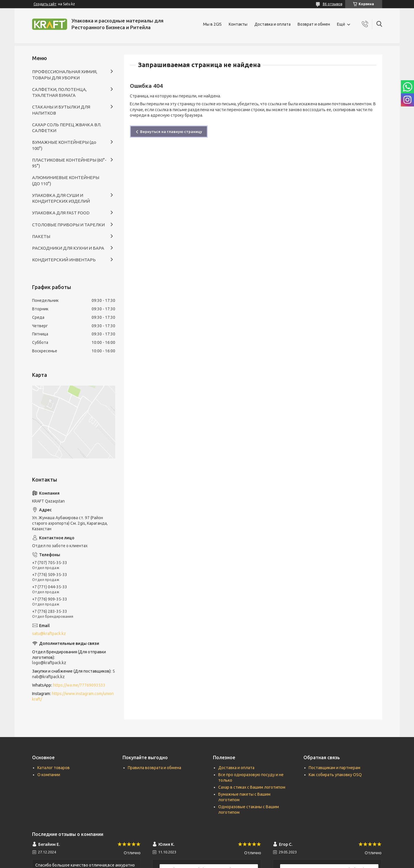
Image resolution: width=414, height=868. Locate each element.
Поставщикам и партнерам (334, 768)
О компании (49, 775)
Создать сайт (45, 4)
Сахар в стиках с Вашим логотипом (252, 787)
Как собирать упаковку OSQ (335, 775)
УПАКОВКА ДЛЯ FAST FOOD (61, 213)
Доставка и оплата (272, 24)
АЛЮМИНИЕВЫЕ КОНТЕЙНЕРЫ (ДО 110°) (66, 180)
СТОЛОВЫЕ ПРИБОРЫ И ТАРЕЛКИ (68, 225)
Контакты (238, 24)
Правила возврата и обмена (154, 768)
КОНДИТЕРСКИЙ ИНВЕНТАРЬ (64, 260)
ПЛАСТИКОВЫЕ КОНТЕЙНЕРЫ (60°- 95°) (69, 163)
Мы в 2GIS (212, 24)
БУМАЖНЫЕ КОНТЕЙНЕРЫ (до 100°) (64, 145)
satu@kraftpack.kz (49, 633)
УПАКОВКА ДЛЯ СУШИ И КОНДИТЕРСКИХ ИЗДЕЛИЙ (61, 198)
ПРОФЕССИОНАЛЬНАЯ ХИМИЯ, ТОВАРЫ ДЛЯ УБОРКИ (65, 75)
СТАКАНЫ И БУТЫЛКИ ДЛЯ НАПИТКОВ (61, 110)
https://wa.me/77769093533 (79, 685)
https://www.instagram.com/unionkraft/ (73, 696)
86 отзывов (332, 4)
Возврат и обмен (314, 24)
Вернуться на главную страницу (171, 132)
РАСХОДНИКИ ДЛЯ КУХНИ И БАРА (68, 248)
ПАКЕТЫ (41, 236)
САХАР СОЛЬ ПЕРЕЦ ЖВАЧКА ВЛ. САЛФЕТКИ (67, 128)
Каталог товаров (54, 768)
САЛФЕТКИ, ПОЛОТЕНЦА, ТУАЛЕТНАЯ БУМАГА (59, 92)
